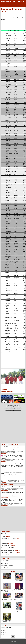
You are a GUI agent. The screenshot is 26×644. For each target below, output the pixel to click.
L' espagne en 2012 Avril (19, 599)
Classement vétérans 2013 (8, 550)
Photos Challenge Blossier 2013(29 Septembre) (7, 621)
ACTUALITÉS (5, 447)
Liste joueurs (4, 541)
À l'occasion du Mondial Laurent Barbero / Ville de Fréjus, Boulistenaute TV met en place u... (13, 460)
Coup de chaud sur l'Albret (9, 479)
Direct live (19, 408)
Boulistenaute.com (6, 568)
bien (4, 630)
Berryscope (21, 407)
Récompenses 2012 (7, 609)
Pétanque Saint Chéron (13, 2)
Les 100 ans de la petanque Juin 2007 (7, 591)
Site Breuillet (4, 563)
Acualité (3, 536)
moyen (4, 632)
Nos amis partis (7, 580)
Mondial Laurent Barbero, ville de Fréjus (12, 487)
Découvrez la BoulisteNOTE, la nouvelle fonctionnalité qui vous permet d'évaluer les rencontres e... (13, 489)
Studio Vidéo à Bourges (10, 408)
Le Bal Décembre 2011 (19, 590)
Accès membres (13, 641)
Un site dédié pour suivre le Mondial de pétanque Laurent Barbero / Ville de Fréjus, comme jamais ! (12, 457)
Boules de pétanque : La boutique (13, 410)
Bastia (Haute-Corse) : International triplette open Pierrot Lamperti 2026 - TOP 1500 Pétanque (13, 501)
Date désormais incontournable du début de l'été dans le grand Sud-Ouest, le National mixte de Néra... (12, 481)
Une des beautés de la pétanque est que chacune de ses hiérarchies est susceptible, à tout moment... (13, 475)
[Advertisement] (12, 429)
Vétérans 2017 (5, 555)
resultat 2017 (5, 543)
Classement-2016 (6, 546)
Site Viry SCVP (5, 561)
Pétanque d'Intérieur (13, 406)
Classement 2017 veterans (8, 539)
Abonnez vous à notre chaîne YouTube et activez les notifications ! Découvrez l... (12, 504)
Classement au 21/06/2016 (8, 548)
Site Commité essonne (7, 565)
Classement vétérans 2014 (8, 552)
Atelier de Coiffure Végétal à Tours (9, 407)
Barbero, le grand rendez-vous (10, 450)
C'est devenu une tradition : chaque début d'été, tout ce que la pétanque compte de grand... (12, 452)
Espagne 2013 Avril (19, 611)
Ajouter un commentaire (7, 392)
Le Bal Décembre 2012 (7, 599)
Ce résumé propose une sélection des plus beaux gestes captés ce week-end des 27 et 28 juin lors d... (12, 468)
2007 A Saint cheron (19, 581)
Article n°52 (4, 534)
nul (3, 634)
